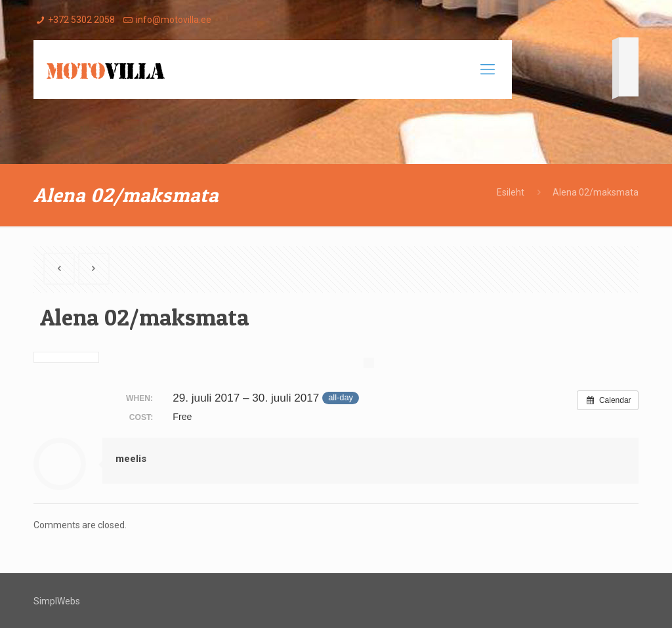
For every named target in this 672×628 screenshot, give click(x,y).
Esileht (511, 192)
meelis (131, 459)
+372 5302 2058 (81, 20)
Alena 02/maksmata (596, 192)
